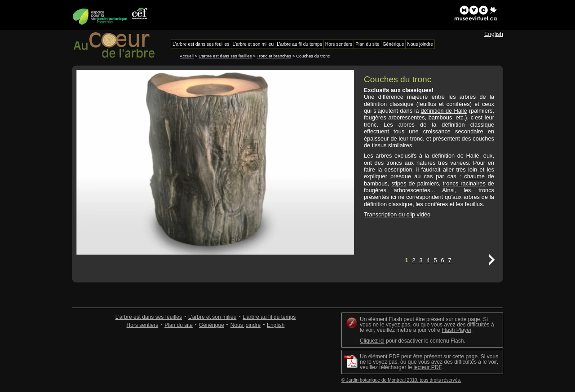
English (494, 34)
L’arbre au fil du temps (269, 317)
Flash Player (456, 330)
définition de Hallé (444, 111)
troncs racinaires (464, 183)
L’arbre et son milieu (212, 317)
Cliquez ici (372, 341)
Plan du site (179, 325)
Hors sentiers (143, 325)
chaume (474, 176)
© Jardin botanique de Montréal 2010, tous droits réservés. (401, 380)
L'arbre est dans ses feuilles (225, 56)
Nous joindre (245, 325)
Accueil (187, 56)
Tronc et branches (274, 56)
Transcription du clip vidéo (397, 214)
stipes (399, 183)
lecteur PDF (427, 367)
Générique (212, 325)
